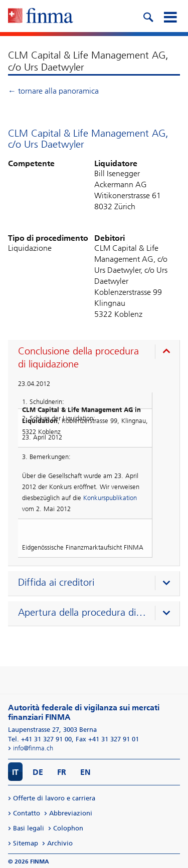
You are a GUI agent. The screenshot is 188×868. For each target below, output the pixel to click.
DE (38, 772)
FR (62, 772)
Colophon (68, 828)
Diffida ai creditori (56, 582)
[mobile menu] (170, 16)
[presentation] (96, 359)
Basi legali (29, 828)
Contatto (27, 813)
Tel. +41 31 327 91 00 (40, 739)
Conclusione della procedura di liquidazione (78, 357)
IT (15, 772)
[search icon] (148, 16)
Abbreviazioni (71, 813)
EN (85, 772)
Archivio (60, 843)
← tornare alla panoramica (53, 91)
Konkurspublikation (110, 498)
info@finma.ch (33, 748)
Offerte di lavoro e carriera (54, 798)
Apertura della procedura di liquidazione (82, 612)
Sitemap (26, 843)
